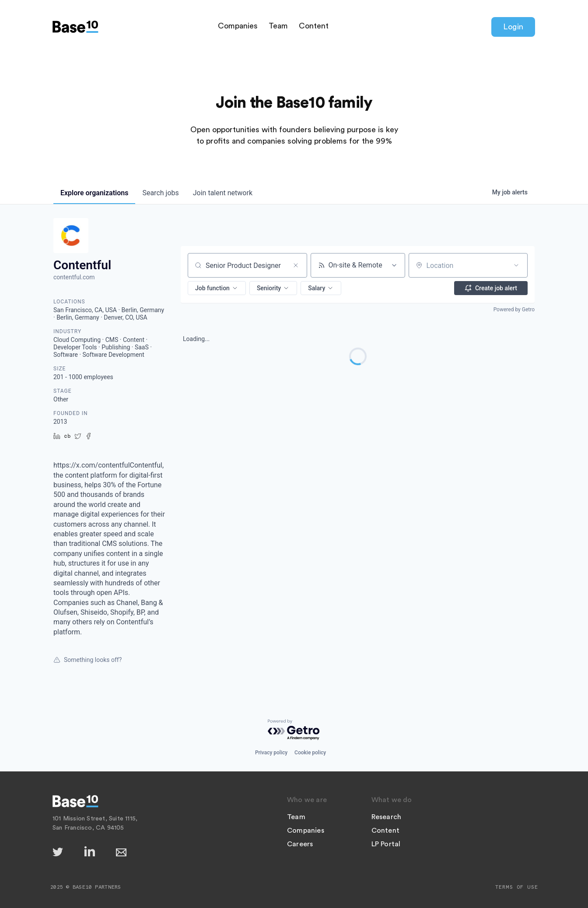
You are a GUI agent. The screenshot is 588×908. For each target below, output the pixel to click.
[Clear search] (296, 265)
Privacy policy (271, 753)
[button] (217, 288)
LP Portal (386, 844)
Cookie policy (310, 753)
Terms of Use (517, 887)
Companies (238, 26)
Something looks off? (87, 660)
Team (278, 26)
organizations (94, 193)
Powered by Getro (514, 310)
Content (314, 26)
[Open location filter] (516, 265)
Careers (300, 844)
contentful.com (74, 277)
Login (513, 27)
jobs (160, 193)
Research (387, 817)
